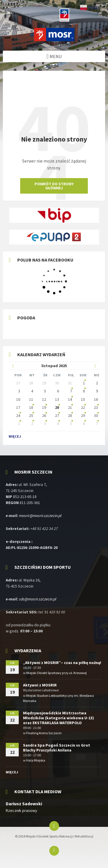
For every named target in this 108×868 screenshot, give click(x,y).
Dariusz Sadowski (24, 804)
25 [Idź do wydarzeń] (31, 415)
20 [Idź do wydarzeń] (57, 407)
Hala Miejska (36, 760)
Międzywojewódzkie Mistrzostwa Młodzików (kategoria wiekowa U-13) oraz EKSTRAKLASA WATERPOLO (58, 718)
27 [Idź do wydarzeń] (57, 415)
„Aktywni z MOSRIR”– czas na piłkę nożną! (62, 663)
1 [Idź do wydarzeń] (19, 423)
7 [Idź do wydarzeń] (97, 423)
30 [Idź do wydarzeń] (96, 415)
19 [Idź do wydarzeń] (44, 407)
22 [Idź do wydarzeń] (83, 407)
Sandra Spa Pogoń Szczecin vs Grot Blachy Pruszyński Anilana (57, 748)
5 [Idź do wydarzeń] (71, 423)
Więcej (15, 436)
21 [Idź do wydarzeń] (70, 407)
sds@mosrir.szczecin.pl (38, 599)
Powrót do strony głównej (54, 186)
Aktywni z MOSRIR (40, 685)
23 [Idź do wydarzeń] (96, 407)
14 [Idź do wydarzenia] (70, 399)
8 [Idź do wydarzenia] (84, 391)
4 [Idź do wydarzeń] (58, 423)
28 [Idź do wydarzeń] (70, 415)
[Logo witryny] (54, 39)
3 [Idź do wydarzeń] (45, 423)
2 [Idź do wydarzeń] (32, 423)
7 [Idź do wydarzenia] (71, 391)
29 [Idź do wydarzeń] (83, 415)
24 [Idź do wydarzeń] (18, 415)
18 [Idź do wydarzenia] (31, 407)
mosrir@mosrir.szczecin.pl (40, 516)
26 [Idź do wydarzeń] (44, 415)
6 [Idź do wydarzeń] (84, 423)
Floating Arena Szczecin (44, 733)
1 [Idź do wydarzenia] (84, 383)
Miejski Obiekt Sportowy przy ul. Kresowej (56, 673)
